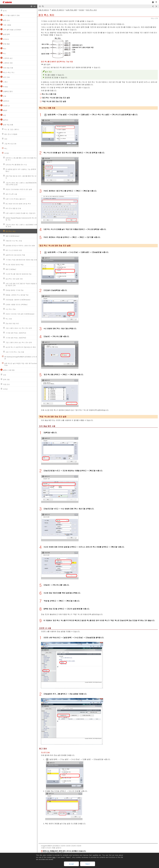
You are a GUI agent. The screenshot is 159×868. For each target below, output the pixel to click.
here (54, 857)
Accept (71, 864)
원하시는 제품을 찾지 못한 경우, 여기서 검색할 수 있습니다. (64, 851)
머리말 (81, 10)
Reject (88, 864)
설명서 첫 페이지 (58, 10)
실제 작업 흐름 (71, 10)
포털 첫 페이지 (44, 10)
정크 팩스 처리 (91, 10)
